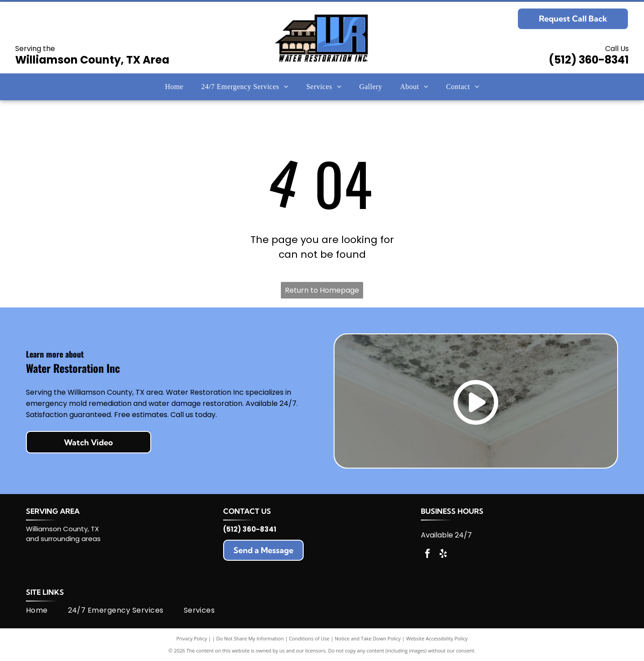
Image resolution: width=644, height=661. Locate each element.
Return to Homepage (322, 290)
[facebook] (428, 555)
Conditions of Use (309, 638)
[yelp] (443, 555)
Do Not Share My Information (250, 638)
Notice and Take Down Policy (368, 638)
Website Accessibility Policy (437, 638)
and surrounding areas (63, 539)
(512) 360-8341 (589, 60)
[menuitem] (174, 87)
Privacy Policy (192, 638)
